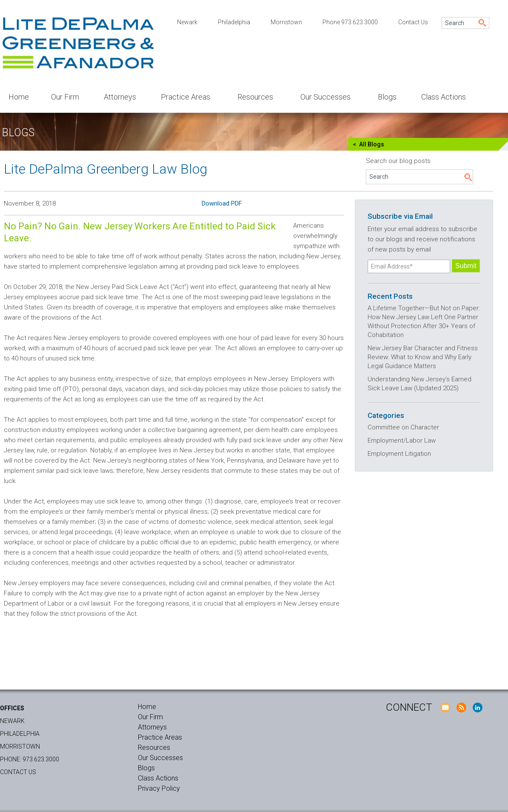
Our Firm (65, 97)
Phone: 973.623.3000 (30, 759)
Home (19, 97)
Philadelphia (234, 22)
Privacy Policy (159, 788)
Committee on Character (403, 427)
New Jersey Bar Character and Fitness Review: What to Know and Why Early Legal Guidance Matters (423, 357)
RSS (461, 707)
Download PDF (222, 203)
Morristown (286, 22)
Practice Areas (186, 97)
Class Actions (444, 97)
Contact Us (413, 22)
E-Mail (445, 707)
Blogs (387, 97)
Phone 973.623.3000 (350, 22)
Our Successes (325, 97)
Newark (187, 22)
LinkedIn (477, 707)
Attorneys (120, 97)
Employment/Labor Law (402, 440)
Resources (255, 97)
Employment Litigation (399, 454)
